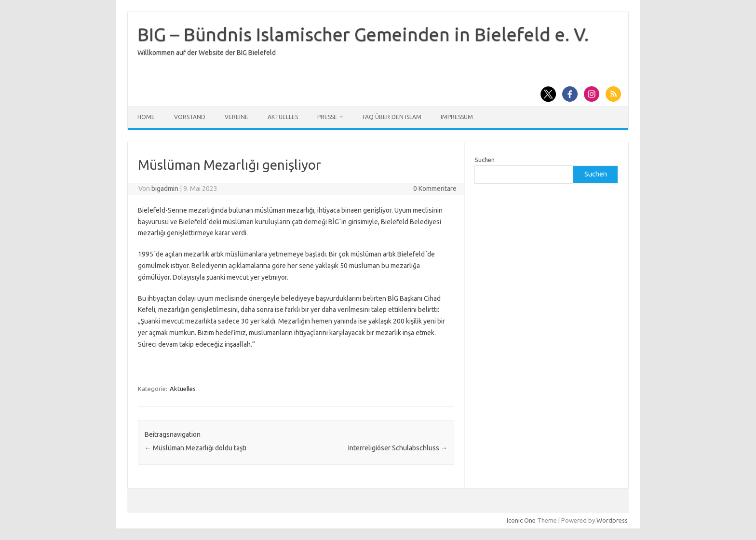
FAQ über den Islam (392, 117)
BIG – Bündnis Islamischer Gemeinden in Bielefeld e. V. (363, 34)
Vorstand (190, 117)
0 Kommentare (435, 189)
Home (146, 117)
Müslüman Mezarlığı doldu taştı (196, 448)
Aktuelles (283, 117)
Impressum (457, 117)
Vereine (236, 117)
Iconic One (521, 520)
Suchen (485, 160)
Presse (327, 117)
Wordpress (612, 520)
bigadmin (165, 189)
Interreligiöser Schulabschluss (398, 448)
